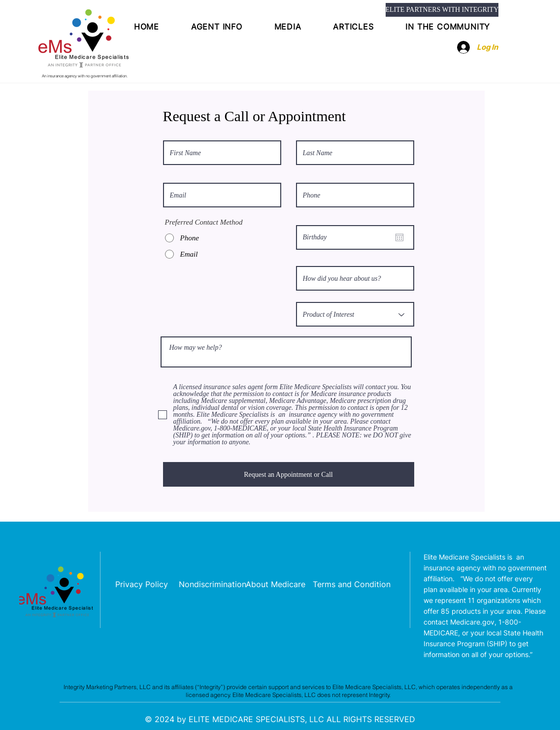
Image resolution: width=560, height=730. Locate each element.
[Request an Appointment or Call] (289, 474)
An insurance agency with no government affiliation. (85, 76)
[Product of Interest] (355, 314)
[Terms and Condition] (352, 584)
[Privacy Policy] (142, 584)
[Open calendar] (399, 237)
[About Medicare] (276, 584)
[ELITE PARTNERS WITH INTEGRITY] (442, 10)
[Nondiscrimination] (213, 584)
